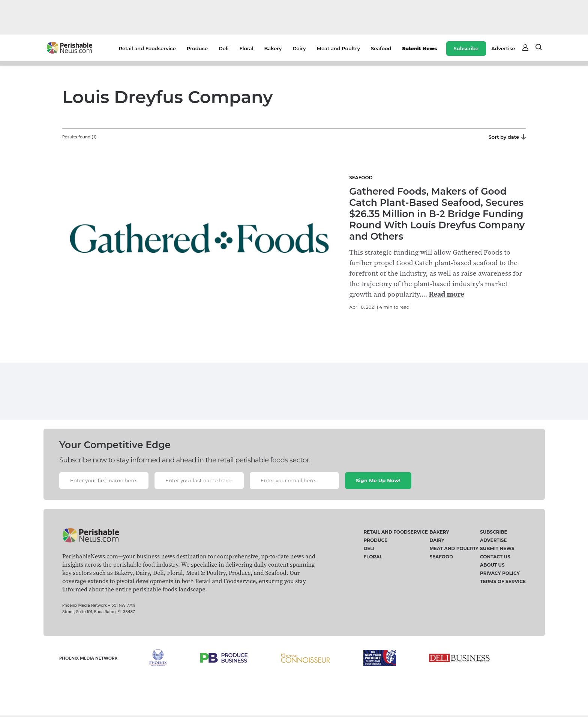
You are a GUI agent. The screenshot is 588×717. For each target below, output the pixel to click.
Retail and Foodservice (147, 48)
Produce (197, 48)
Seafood (381, 48)
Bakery (273, 48)
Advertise (503, 48)
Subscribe (466, 48)
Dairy (299, 48)
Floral (246, 48)
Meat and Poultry (338, 48)
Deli (223, 48)
